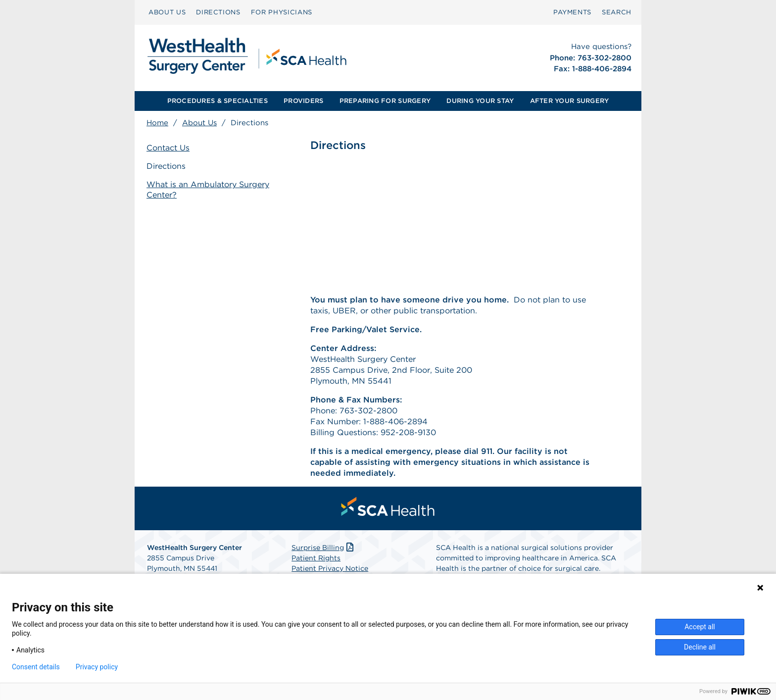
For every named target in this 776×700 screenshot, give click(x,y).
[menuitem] (167, 12)
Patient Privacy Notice (330, 568)
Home (157, 123)
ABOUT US (167, 12)
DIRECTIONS (218, 12)
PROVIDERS (303, 101)
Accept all (700, 627)
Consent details (36, 667)
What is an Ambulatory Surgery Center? (208, 190)
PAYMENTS (572, 12)
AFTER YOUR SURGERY (570, 101)
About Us (199, 123)
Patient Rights (316, 558)
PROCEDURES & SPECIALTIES (218, 101)
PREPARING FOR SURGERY (385, 101)
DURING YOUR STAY (480, 101)
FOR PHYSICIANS (282, 12)
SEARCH (617, 12)
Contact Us (168, 148)
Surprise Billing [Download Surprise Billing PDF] (323, 548)
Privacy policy (97, 667)
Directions (166, 166)
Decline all (700, 647)
